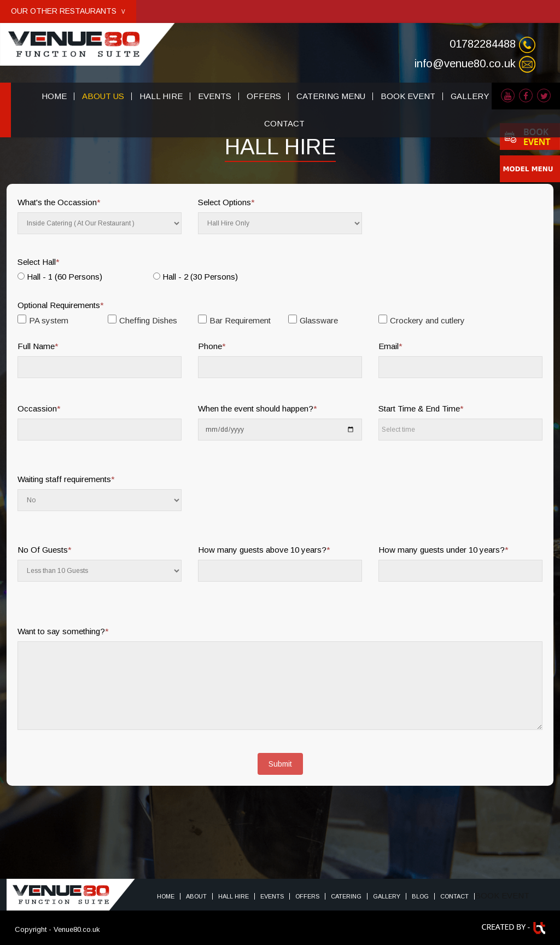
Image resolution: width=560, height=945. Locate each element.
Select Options (226, 202)
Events (272, 896)
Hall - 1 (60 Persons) (65, 277)
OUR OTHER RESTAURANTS (68, 11)
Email (390, 346)
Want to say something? (63, 631)
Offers (307, 896)
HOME (54, 96)
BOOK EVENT (408, 96)
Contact (454, 896)
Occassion (39, 408)
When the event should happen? (258, 408)
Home (166, 896)
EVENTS (215, 96)
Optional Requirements (61, 305)
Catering (346, 896)
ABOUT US (103, 96)
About (196, 896)
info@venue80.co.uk (465, 63)
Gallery (387, 896)
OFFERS (264, 96)
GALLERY (470, 96)
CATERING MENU (331, 96)
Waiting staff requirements (66, 479)
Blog (420, 896)
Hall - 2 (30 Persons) (200, 277)
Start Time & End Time (421, 408)
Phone (212, 346)
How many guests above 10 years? (264, 550)
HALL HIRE (161, 96)
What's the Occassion (59, 202)
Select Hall (39, 262)
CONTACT (284, 123)
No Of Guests (45, 550)
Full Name (38, 346)
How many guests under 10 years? (444, 550)
